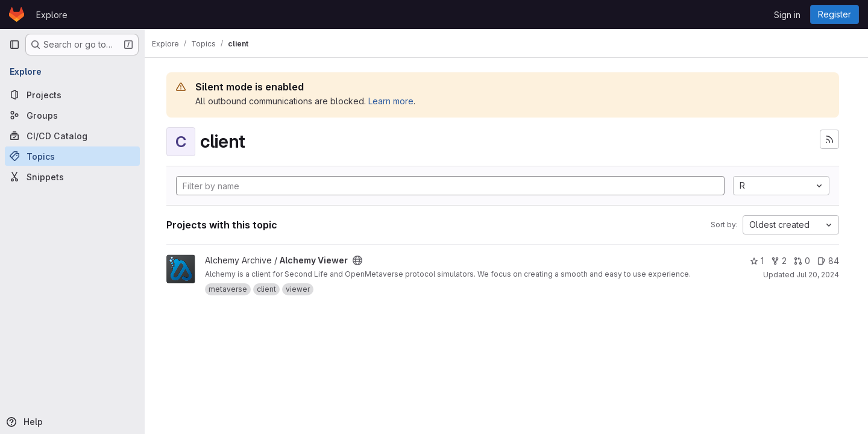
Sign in (787, 15)
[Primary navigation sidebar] (14, 45)
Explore (52, 15)
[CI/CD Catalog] (72, 136)
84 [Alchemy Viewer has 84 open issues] (828, 261)
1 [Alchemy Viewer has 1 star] (757, 261)
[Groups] (72, 115)
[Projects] (72, 95)
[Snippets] (72, 177)
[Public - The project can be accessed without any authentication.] (365, 260)
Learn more (398, 101)
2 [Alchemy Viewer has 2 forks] (779, 261)
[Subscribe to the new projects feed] (829, 139)
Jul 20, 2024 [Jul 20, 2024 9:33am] (818, 275)
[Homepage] (17, 14)
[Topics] (72, 156)
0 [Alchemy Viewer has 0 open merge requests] (802, 261)
